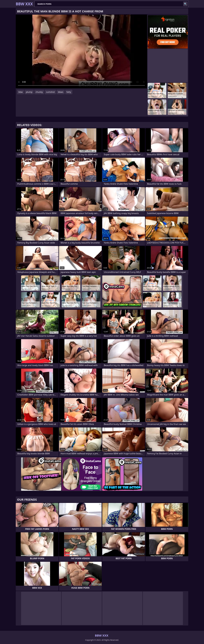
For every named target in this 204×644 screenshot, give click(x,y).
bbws (61, 92)
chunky (39, 92)
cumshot (50, 92)
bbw (21, 92)
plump (29, 92)
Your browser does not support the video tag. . (81, 52)
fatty (69, 92)
